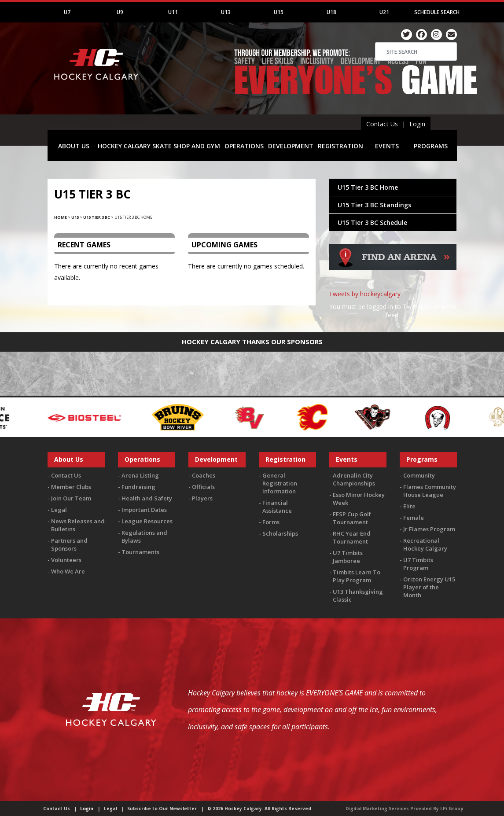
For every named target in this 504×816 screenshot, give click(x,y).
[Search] (416, 51)
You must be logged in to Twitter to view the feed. (393, 311)
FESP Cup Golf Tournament (352, 518)
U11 (173, 12)
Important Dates (144, 510)
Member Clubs (71, 487)
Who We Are (68, 571)
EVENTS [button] (387, 146)
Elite (409, 506)
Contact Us (382, 124)
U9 (120, 12)
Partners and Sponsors (69, 544)
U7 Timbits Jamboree (348, 557)
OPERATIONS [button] (244, 146)
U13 (226, 12)
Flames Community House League (430, 491)
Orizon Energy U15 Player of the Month (429, 587)
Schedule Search (437, 12)
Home (61, 217)
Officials (203, 487)
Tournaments (140, 552)
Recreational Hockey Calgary (425, 544)
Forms (271, 522)
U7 (67, 12)
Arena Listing (140, 475)
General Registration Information (280, 483)
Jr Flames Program (429, 529)
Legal (59, 510)
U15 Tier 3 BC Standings (374, 205)
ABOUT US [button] (74, 146)
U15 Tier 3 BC (97, 217)
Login (417, 124)
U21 (384, 12)
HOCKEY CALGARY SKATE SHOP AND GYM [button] (159, 146)
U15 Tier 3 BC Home (368, 187)
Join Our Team (71, 498)
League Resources (147, 521)
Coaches (204, 475)
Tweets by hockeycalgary (365, 294)
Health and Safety (147, 498)
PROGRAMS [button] (431, 146)
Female (414, 518)
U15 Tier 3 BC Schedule (372, 222)
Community (419, 475)
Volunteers (66, 560)
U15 (279, 12)
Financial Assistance (277, 507)
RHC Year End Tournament (352, 537)
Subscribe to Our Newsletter (162, 809)
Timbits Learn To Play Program (357, 576)
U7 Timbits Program (418, 564)
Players (202, 498)
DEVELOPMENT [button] (291, 146)
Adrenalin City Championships (354, 479)
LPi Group (452, 809)
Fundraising (138, 487)
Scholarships (280, 533)
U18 (331, 12)
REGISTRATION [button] (340, 146)
